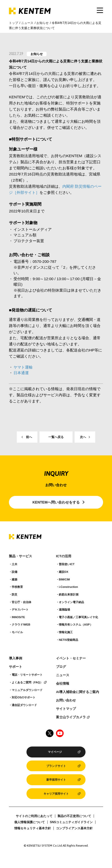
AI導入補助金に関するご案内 (78, 692)
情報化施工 (66, 632)
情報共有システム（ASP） (76, 625)
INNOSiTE (18, 617)
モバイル (17, 632)
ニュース (27, 23)
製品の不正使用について (74, 816)
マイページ (55, 752)
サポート (16, 667)
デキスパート (20, 609)
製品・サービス (20, 556)
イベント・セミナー (71, 658)
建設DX (64, 572)
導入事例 (16, 658)
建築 (15, 579)
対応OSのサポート (24, 697)
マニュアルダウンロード (27, 690)
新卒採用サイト (56, 780)
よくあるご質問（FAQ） (27, 682)
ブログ (61, 667)
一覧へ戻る (56, 437)
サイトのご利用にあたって (34, 816)
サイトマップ (66, 709)
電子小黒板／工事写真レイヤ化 (78, 617)
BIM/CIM (64, 579)
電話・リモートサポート (27, 675)
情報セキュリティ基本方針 (33, 828)
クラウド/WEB (21, 625)
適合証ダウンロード (24, 705)
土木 (15, 564)
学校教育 (17, 587)
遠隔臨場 (64, 609)
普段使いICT (67, 564)
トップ (13, 23)
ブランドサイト (56, 766)
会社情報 (63, 684)
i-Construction (68, 587)
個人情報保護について (30, 822)
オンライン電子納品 (71, 602)
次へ (83, 437)
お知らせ (43, 23)
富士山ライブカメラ (71, 717)
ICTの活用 (64, 556)
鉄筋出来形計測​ (69, 594)
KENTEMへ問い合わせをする (56, 502)
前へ (29, 437)
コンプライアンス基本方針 (74, 828)
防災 (15, 594)
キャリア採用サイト (56, 794)
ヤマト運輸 (23, 367)
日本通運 (21, 373)
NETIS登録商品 (68, 640)
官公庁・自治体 (22, 602)
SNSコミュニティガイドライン (71, 822)
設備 (15, 572)
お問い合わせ (66, 700)
